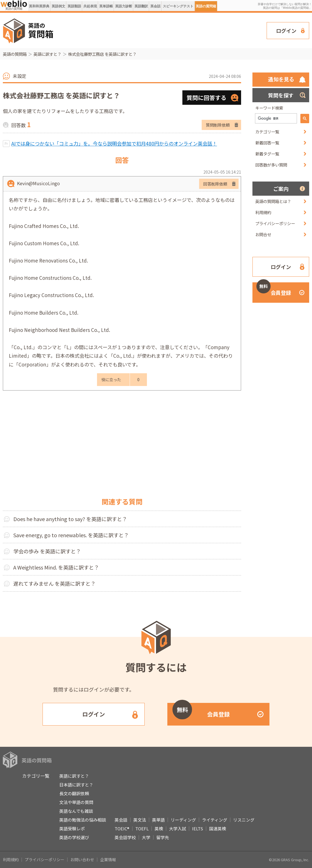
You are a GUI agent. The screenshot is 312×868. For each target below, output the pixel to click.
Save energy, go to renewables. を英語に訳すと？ (71, 535)
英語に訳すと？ (47, 54)
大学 (146, 837)
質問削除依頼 (218, 125)
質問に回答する (206, 98)
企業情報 (108, 860)
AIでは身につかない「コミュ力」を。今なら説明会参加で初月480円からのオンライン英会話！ (114, 143)
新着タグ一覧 (267, 154)
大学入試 (178, 828)
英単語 (158, 820)
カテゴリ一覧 (267, 132)
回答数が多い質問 (271, 165)
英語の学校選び (74, 837)
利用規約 (263, 212)
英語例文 (58, 6)
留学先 (163, 837)
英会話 (155, 6)
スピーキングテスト (178, 6)
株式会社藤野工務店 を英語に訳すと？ (102, 54)
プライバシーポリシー (275, 223)
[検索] (275, 118)
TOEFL (142, 828)
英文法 (140, 820)
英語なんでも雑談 (76, 811)
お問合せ (263, 234)
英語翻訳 (141, 6)
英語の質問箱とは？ (273, 201)
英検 (159, 828)
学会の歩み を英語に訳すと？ (47, 551)
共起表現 (90, 6)
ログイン (286, 31)
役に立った (111, 379)
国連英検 (218, 828)
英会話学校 (125, 837)
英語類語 (74, 6)
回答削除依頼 (215, 184)
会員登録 (274, 289)
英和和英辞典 (39, 6)
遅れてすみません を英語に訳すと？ (54, 583)
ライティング (215, 820)
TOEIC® (122, 828)
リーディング (183, 820)
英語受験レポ (72, 828)
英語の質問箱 (206, 6)
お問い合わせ (82, 860)
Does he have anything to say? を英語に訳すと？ (70, 519)
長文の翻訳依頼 (74, 793)
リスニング (244, 820)
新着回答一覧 (267, 143)
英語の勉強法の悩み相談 (83, 820)
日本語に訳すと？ (76, 785)
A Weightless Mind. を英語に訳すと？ (56, 567)
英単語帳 (106, 6)
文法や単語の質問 (76, 802)
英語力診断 (124, 6)
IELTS (198, 828)
